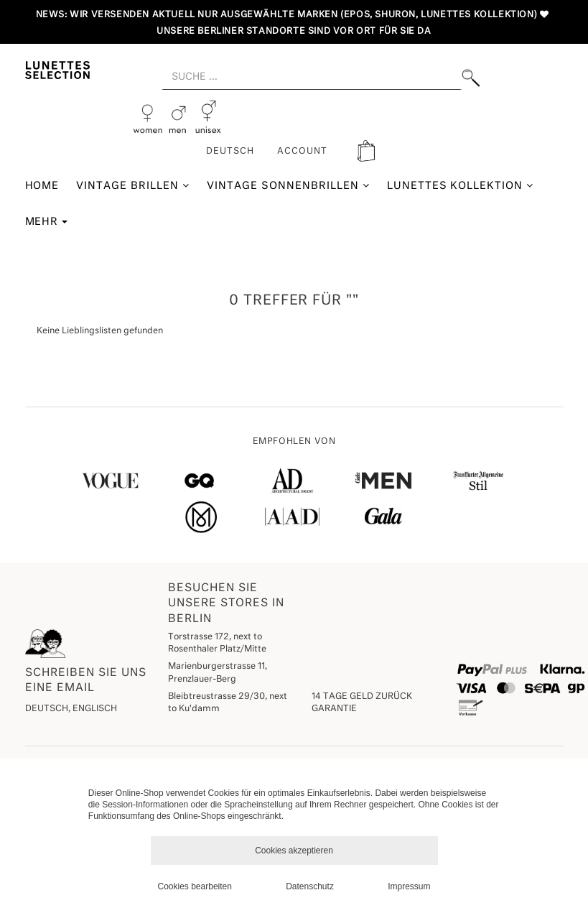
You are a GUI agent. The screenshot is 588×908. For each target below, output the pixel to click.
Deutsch (230, 152)
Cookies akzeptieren (294, 851)
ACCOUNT (302, 152)
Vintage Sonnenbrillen (288, 186)
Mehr (47, 222)
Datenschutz (310, 886)
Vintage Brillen (133, 186)
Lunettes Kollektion (461, 186)
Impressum (409, 886)
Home (42, 186)
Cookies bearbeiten (195, 886)
